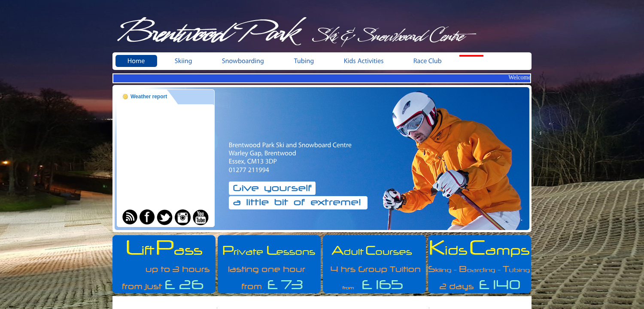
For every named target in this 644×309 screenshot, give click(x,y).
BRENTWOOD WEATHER (166, 147)
